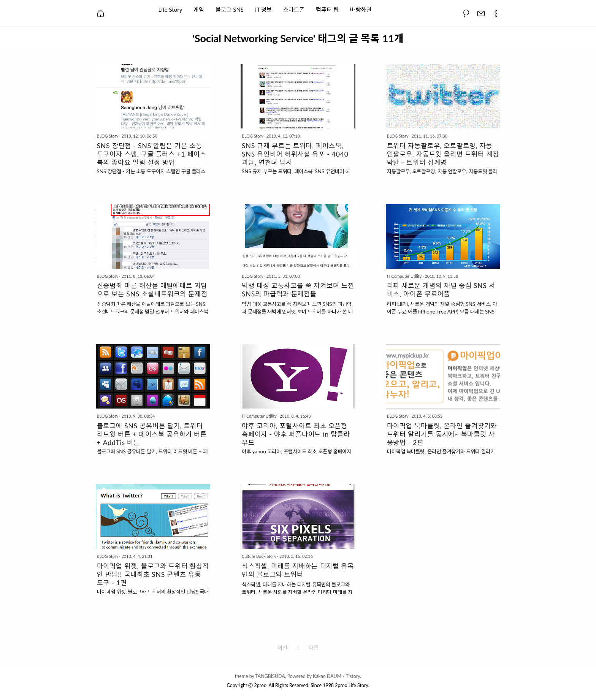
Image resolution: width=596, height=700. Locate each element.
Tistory (353, 676)
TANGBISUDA (270, 676)
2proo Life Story (351, 685)
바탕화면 (361, 9)
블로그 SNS (230, 9)
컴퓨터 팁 (327, 9)
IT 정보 (263, 9)
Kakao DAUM (327, 676)
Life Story (170, 9)
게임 (199, 9)
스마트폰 (294, 9)
